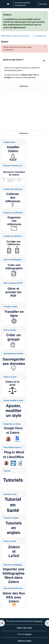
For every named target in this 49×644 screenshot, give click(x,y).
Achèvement (24, 86)
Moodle (29, 634)
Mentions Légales (24, 641)
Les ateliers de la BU (41, 36)
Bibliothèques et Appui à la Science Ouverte (16, 36)
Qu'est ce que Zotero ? (13, 60)
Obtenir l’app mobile (24, 628)
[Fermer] (45, 13)
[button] (9, 4)
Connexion (43, 4)
